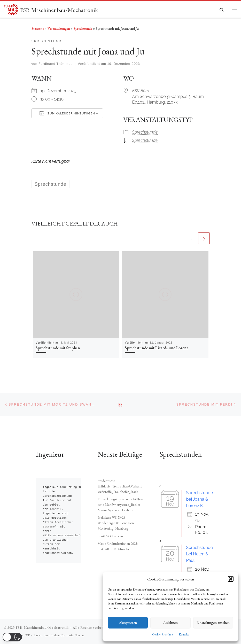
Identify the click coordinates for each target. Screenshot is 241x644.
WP (28, 635)
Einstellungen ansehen (213, 622)
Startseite (38, 28)
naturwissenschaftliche (72, 536)
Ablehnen (170, 622)
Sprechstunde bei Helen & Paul (199, 554)
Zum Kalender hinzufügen (67, 113)
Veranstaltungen (59, 28)
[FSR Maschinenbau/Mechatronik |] (11, 9)
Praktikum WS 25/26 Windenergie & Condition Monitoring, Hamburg (116, 523)
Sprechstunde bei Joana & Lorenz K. (199, 499)
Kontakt (184, 634)
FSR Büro (141, 91)
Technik (56, 509)
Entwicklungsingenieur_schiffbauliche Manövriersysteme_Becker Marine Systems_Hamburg (120, 505)
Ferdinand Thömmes (56, 64)
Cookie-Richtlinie (163, 634)
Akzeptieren (128, 622)
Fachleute (57, 501)
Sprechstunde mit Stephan (58, 348)
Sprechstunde (83, 28)
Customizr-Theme (73, 635)
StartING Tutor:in (110, 536)
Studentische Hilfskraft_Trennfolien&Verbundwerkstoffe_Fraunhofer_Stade (120, 486)
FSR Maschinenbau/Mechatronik (42, 628)
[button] (231, 579)
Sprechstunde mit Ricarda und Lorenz (156, 348)
